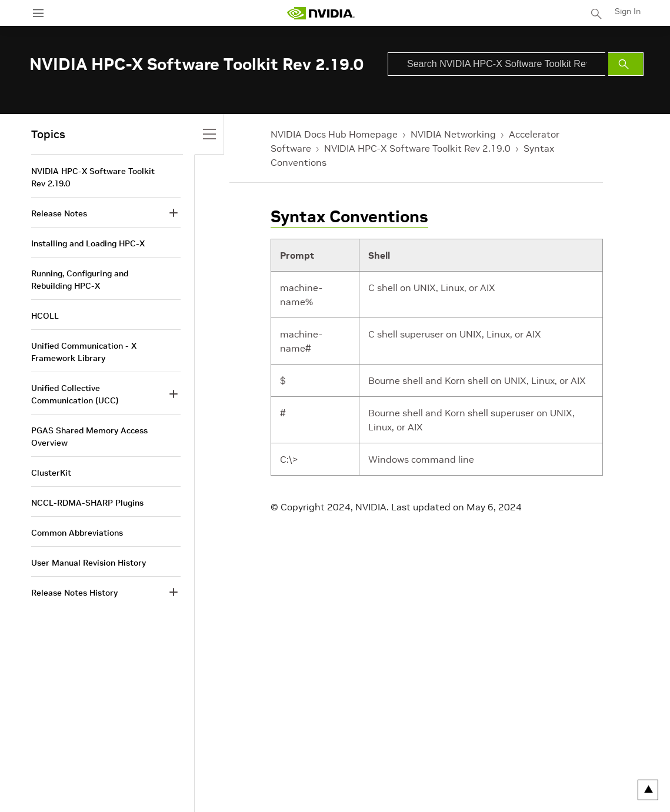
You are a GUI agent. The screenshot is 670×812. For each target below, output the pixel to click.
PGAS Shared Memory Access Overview (89, 437)
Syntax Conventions (349, 217)
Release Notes (59, 213)
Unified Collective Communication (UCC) (75, 394)
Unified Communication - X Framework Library (84, 352)
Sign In (628, 11)
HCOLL (45, 316)
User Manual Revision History (89, 563)
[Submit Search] (626, 64)
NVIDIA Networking (453, 134)
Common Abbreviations (77, 533)
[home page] (321, 13)
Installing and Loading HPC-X (88, 243)
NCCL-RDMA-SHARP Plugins (87, 503)
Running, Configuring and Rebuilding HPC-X (80, 280)
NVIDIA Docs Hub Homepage (334, 134)
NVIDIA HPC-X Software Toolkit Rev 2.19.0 (417, 148)
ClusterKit (51, 473)
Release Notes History (74, 593)
